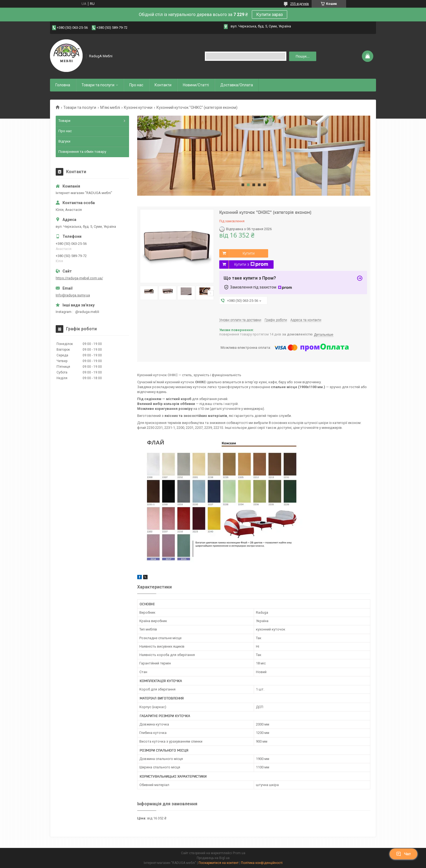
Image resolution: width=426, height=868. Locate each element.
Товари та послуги (98, 85)
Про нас (136, 85)
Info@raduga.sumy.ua (73, 295)
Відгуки (64, 141)
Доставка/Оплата (237, 85)
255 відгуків (300, 4)
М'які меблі (110, 107)
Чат (403, 854)
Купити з (251, 264)
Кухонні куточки (138, 107)
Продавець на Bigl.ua (213, 858)
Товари (64, 121)
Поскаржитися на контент (219, 863)
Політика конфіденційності (262, 863)
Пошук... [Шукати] (303, 56)
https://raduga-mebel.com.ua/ (79, 278)
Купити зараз (270, 15)
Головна (63, 85)
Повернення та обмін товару (82, 152)
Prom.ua (239, 853)
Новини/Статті (196, 85)
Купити (249, 253)
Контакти (163, 85)
